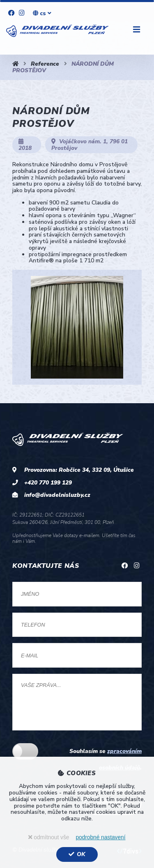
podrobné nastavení (100, 837)
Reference (45, 64)
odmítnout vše (49, 837)
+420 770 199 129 (48, 483)
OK (77, 854)
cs (42, 13)
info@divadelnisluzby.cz (57, 495)
